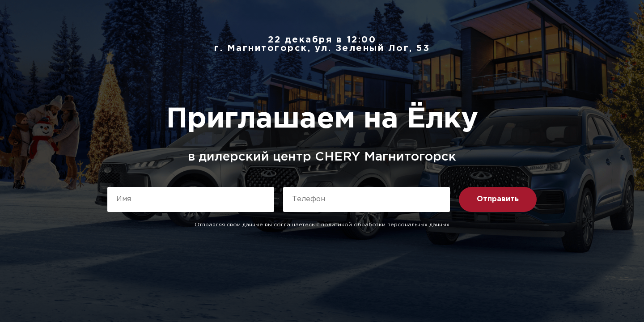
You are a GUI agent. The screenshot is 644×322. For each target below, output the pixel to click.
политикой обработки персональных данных (385, 225)
